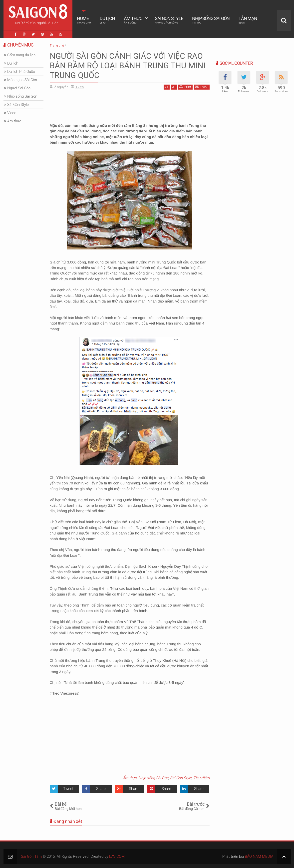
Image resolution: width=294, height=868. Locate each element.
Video (12, 113)
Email (202, 87)
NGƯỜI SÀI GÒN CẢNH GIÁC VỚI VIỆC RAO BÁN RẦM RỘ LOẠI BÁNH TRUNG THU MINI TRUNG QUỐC (128, 66)
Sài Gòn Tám (31, 856)
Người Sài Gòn (19, 88)
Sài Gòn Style (169, 20)
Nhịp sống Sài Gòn (211, 20)
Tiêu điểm (201, 778)
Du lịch (107, 20)
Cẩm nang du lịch (21, 55)
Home (84, 20)
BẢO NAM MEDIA (259, 856)
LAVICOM (117, 856)
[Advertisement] (130, 105)
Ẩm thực (133, 20)
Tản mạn (248, 20)
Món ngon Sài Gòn (22, 80)
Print (185, 87)
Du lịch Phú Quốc (21, 72)
